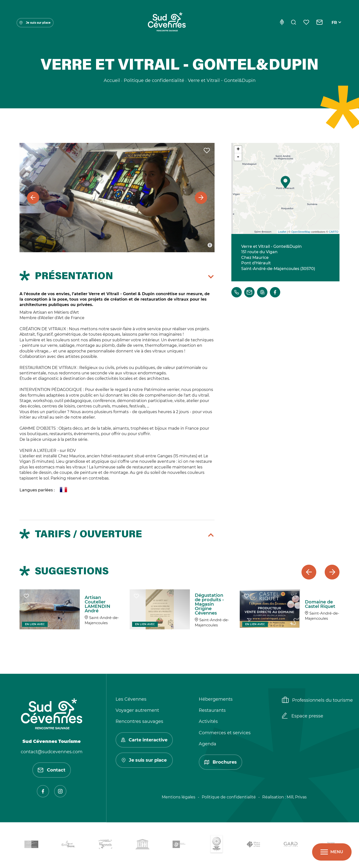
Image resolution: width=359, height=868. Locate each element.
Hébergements (216, 699)
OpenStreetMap (301, 232)
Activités (208, 721)
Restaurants (212, 710)
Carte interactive (144, 740)
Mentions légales (179, 797)
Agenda (208, 744)
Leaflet (282, 232)
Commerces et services (225, 733)
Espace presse (303, 716)
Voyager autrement (137, 710)
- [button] (238, 157)
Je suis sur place (35, 23)
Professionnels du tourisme (317, 700)
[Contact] (320, 23)
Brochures (220, 762)
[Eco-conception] (282, 23)
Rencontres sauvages (139, 721)
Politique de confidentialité (229, 797)
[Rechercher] (294, 23)
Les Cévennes (131, 699)
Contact (52, 770)
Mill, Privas (297, 797)
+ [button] (238, 150)
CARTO (334, 232)
